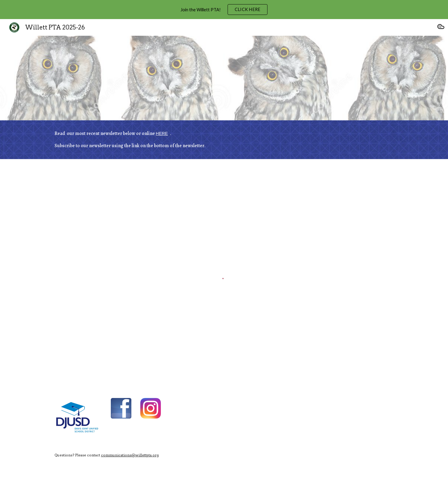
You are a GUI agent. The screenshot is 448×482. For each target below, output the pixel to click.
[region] (224, 10)
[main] (224, 140)
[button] (441, 27)
